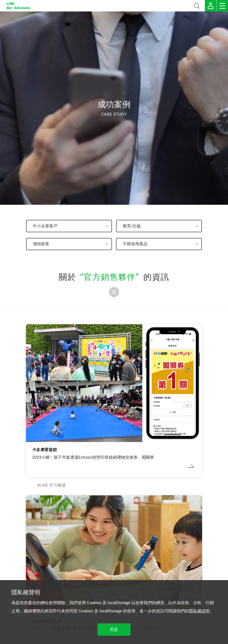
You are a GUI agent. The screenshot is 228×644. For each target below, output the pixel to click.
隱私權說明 (199, 611)
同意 (114, 629)
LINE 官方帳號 (53, 485)
